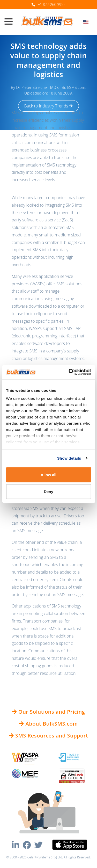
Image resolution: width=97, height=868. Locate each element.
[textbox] (88, 22)
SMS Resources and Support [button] (49, 736)
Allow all (48, 475)
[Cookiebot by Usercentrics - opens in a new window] (69, 372)
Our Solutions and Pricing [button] (49, 712)
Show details (69, 458)
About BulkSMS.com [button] (48, 724)
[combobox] (88, 23)
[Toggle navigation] (11, 22)
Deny (48, 492)
